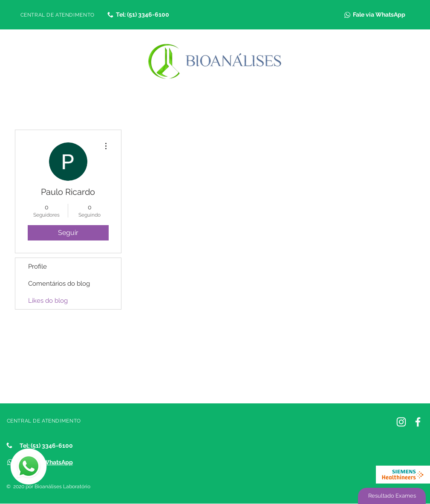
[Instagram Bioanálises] (401, 422)
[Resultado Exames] (392, 496)
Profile (38, 266)
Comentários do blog (59, 284)
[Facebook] (418, 422)
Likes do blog (48, 301)
